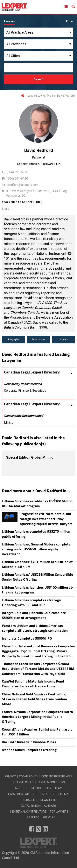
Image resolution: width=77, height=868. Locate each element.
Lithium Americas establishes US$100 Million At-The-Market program (37, 504)
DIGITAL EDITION (31, 806)
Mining (9, 423)
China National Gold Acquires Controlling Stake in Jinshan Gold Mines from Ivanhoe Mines (34, 699)
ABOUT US (22, 788)
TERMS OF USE (25, 782)
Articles (64, 340)
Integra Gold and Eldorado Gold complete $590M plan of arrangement (34, 615)
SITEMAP (64, 794)
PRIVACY (10, 776)
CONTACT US (47, 794)
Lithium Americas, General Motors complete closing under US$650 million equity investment (36, 549)
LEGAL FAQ (32, 817)
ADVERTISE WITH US (23, 794)
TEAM (58, 788)
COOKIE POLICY (29, 776)
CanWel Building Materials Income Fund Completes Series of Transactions (33, 684)
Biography (14, 340)
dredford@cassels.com (23, 185)
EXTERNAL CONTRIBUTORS (29, 812)
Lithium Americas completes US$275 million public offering (36, 534)
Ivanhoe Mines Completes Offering (29, 750)
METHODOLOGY (41, 788)
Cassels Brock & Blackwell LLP (38, 164)
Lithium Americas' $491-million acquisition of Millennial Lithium (37, 564)
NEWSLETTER (49, 800)
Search (39, 79)
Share (6, 209)
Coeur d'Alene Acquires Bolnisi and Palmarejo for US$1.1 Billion (37, 732)
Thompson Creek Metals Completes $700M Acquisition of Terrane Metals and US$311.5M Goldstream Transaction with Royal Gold (38, 669)
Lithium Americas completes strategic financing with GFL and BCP (32, 602)
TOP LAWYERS (59, 812)
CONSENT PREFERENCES (57, 776)
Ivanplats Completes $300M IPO (27, 638)
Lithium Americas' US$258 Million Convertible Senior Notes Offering (38, 577)
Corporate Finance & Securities (25, 391)
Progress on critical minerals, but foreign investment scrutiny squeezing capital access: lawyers (46, 519)
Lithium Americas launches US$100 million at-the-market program (38, 590)
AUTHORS (50, 806)
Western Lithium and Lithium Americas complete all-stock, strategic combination (35, 628)
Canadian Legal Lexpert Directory (32, 372)
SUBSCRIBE (30, 800)
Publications (38, 340)
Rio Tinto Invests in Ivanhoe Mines (29, 742)
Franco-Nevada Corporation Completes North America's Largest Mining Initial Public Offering (37, 717)
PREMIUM (49, 817)
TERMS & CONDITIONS (51, 782)
